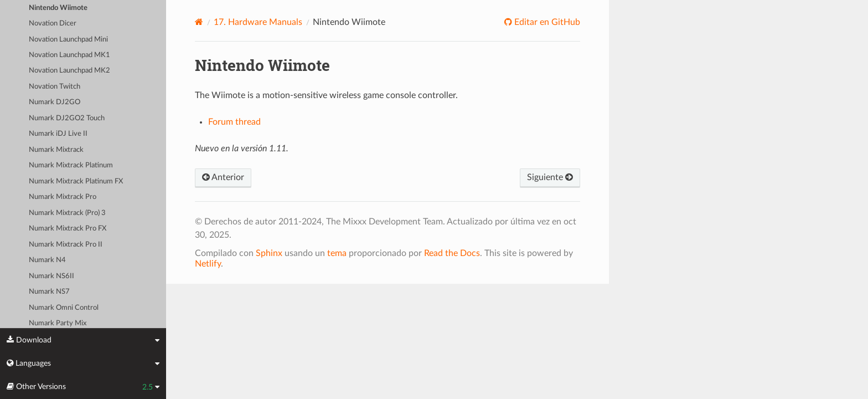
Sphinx (269, 253)
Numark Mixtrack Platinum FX (76, 181)
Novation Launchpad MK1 (69, 55)
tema (337, 253)
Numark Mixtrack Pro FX (68, 229)
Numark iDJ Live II (58, 134)
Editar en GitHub (546, 22)
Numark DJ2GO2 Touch (67, 118)
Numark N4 (47, 260)
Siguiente (550, 177)
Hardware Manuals (258, 22)
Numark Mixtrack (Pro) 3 (67, 213)
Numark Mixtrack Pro (63, 197)
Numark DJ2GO (55, 102)
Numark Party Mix (58, 323)
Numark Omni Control (64, 308)
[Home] (199, 22)
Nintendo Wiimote (58, 8)
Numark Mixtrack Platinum (71, 165)
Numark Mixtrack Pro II (66, 245)
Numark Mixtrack (56, 150)
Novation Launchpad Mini (68, 40)
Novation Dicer (53, 24)
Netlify (208, 264)
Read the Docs (452, 253)
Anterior (223, 177)
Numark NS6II (51, 276)
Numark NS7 (49, 292)
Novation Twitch (55, 87)
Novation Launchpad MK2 (69, 71)
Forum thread (234, 122)
